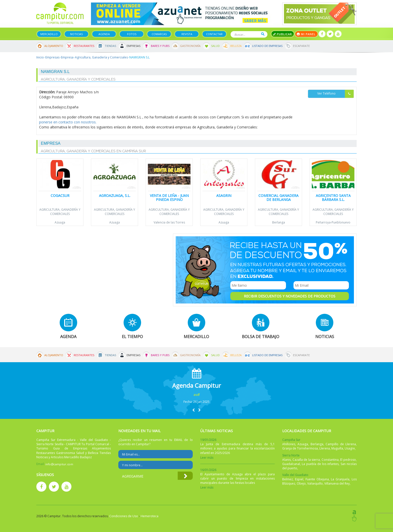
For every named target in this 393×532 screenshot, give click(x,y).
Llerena (325, 448)
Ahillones (289, 444)
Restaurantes (84, 46)
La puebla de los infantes (320, 464)
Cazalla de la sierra (306, 460)
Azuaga (60, 222)
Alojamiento (54, 46)
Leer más (207, 458)
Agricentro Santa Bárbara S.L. (333, 197)
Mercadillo (49, 34)
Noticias (76, 34)
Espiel (299, 479)
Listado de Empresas (267, 46)
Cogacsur (60, 196)
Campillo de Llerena (341, 444)
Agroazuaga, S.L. (115, 196)
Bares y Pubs (160, 46)
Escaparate (301, 46)
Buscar (263, 34)
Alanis (286, 460)
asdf (197, 395)
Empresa (67, 57)
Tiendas (110, 46)
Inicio (40, 57)
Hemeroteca (150, 516)
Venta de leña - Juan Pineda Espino (169, 197)
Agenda (104, 34)
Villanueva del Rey (337, 483)
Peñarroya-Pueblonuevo (333, 222)
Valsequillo (315, 483)
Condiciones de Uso (124, 516)
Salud (215, 46)
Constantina (330, 460)
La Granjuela (340, 479)
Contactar (214, 34)
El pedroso (348, 460)
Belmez (287, 479)
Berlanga (279, 222)
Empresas (133, 46)
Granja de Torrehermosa (300, 448)
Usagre (350, 448)
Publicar (283, 34)
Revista (187, 34)
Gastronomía (190, 46)
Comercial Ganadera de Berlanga (278, 197)
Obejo (301, 483)
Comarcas (159, 34)
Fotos (132, 34)
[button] (193, 410)
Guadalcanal (291, 464)
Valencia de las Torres (169, 222)
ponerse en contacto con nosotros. (68, 122)
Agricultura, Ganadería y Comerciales (101, 57)
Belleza (236, 46)
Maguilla (337, 448)
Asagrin (224, 196)
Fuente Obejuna (317, 479)
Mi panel (306, 34)
